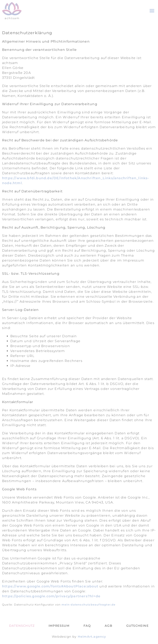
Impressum (59, 626)
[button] (152, 11)
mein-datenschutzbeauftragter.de (88, 605)
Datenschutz (22, 626)
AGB (109, 626)
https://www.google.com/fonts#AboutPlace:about (50, 586)
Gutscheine (138, 626)
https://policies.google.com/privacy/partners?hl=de (51, 596)
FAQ (87, 626)
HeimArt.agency (92, 637)
